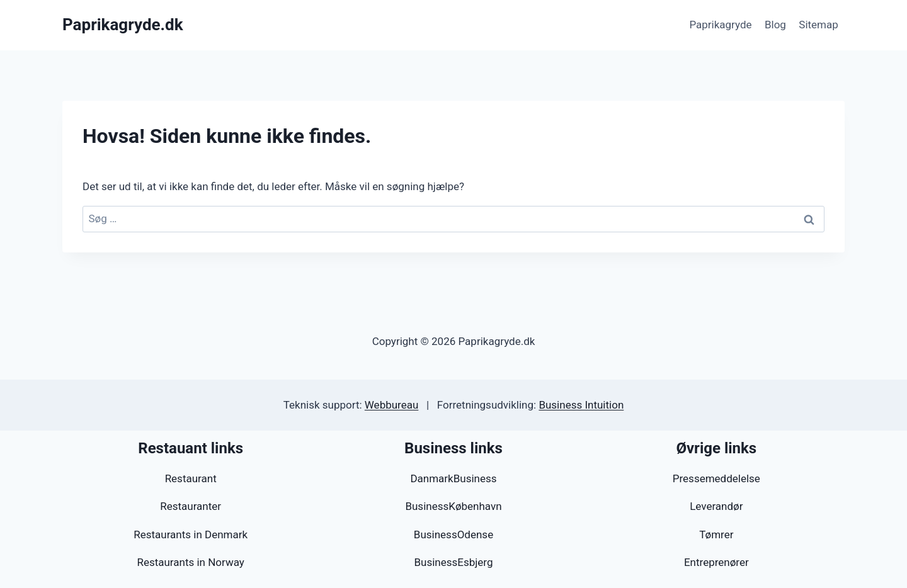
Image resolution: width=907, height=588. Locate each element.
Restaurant (191, 478)
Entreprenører (716, 562)
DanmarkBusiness (453, 478)
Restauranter (191, 506)
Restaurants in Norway (190, 562)
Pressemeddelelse (716, 478)
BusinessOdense (453, 534)
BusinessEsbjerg (453, 562)
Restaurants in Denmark (191, 534)
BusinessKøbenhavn (453, 506)
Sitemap (819, 25)
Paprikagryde (720, 25)
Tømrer (716, 534)
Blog (775, 25)
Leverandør (716, 506)
